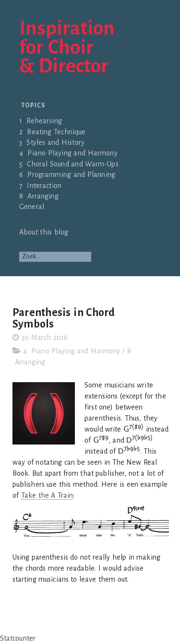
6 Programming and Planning (67, 175)
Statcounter (18, 638)
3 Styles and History (52, 142)
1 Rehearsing (41, 121)
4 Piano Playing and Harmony (68, 153)
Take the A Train (47, 495)
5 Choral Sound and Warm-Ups (69, 164)
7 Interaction (40, 186)
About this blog (44, 232)
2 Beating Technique (53, 132)
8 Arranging (39, 196)
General (32, 207)
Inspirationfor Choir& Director (67, 48)
